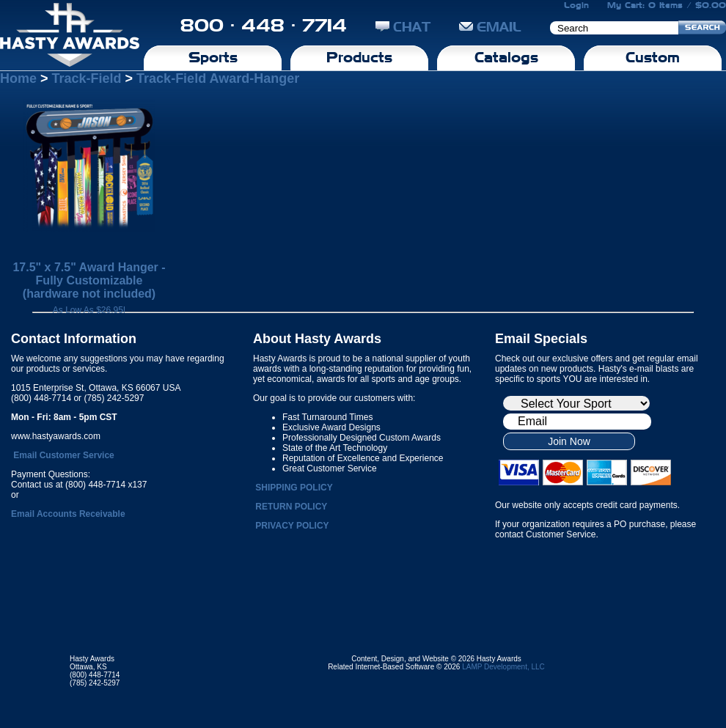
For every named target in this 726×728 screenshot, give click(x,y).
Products (359, 57)
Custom (653, 57)
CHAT (403, 27)
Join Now (569, 441)
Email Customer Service (63, 455)
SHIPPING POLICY (294, 488)
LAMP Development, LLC (503, 667)
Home (18, 78)
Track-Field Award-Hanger (218, 78)
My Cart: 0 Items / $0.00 (667, 5)
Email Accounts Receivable (68, 514)
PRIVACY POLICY (292, 526)
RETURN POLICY (291, 507)
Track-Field (87, 78)
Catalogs (506, 57)
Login (576, 5)
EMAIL (490, 27)
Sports (213, 57)
